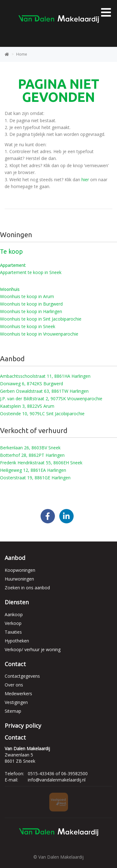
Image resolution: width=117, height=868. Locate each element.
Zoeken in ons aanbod (27, 588)
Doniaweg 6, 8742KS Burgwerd (32, 384)
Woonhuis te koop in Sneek (28, 326)
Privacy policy (23, 726)
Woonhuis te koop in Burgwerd (31, 304)
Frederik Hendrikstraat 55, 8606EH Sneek (41, 463)
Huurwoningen (19, 579)
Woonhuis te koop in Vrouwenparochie (39, 334)
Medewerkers (18, 693)
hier (85, 180)
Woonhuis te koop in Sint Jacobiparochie (41, 319)
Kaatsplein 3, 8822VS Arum (27, 406)
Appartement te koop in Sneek (31, 272)
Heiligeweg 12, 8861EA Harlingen (33, 470)
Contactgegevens (22, 676)
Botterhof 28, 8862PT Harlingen (32, 455)
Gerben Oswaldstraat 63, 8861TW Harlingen (44, 391)
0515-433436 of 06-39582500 (58, 773)
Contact (15, 664)
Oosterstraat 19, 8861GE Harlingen (35, 478)
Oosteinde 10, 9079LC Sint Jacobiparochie (42, 414)
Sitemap (13, 711)
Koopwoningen (20, 570)
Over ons (14, 685)
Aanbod (15, 558)
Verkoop (13, 623)
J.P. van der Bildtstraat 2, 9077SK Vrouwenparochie (51, 399)
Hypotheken (17, 641)
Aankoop (14, 614)
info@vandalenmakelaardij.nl (57, 780)
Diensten (17, 602)
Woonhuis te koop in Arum (27, 296)
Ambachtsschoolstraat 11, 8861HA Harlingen (45, 376)
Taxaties (13, 632)
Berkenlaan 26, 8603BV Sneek (30, 448)
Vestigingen (16, 702)
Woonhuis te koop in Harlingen (31, 311)
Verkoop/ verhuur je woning (33, 649)
